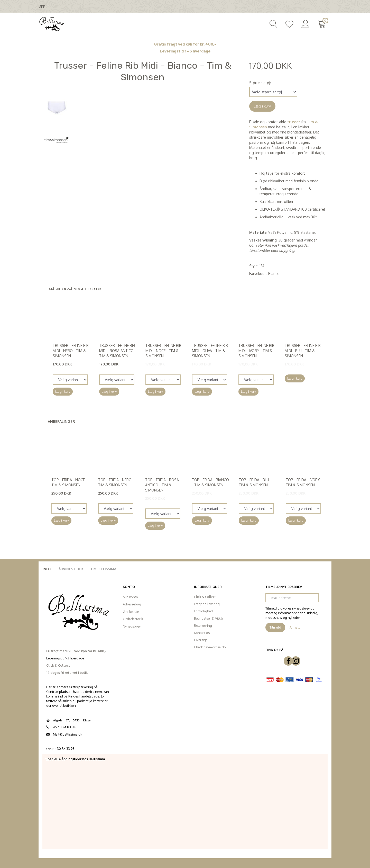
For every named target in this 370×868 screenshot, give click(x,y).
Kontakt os (202, 633)
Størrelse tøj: (260, 83)
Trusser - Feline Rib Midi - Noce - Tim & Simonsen (163, 351)
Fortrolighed (203, 611)
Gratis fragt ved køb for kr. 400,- (185, 44)
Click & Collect (205, 597)
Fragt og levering (207, 604)
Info (47, 569)
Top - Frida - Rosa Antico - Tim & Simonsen (162, 485)
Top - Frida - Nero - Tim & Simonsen (116, 482)
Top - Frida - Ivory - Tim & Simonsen (304, 482)
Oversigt (200, 640)
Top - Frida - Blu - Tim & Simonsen (255, 482)
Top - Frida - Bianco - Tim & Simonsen (210, 482)
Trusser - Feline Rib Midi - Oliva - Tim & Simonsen (210, 351)
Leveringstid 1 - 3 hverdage (185, 51)
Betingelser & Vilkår (209, 618)
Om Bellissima (104, 569)
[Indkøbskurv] (323, 23)
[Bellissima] (51, 23)
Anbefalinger (61, 421)
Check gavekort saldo (210, 647)
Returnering (203, 625)
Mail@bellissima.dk (67, 734)
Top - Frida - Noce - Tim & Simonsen (69, 482)
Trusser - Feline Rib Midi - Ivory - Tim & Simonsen (256, 351)
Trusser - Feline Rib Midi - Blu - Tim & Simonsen (303, 351)
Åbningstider (71, 569)
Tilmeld (275, 627)
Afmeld (295, 627)
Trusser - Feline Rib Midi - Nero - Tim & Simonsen (71, 351)
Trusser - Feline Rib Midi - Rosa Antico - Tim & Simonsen (118, 351)
